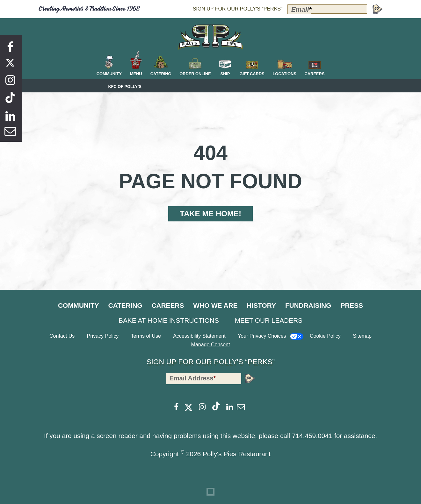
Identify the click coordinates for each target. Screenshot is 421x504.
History (261, 305)
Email (301, 9)
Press (352, 305)
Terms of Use (146, 336)
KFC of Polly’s (125, 87)
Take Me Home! (211, 214)
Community (78, 305)
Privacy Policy (103, 336)
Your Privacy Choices (262, 336)
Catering (125, 305)
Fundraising (308, 305)
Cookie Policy (325, 336)
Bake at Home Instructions (169, 320)
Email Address (192, 378)
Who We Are (215, 305)
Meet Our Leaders (269, 320)
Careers (168, 305)
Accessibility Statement (199, 336)
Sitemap (362, 336)
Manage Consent (211, 345)
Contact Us (62, 336)
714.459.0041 (312, 436)
